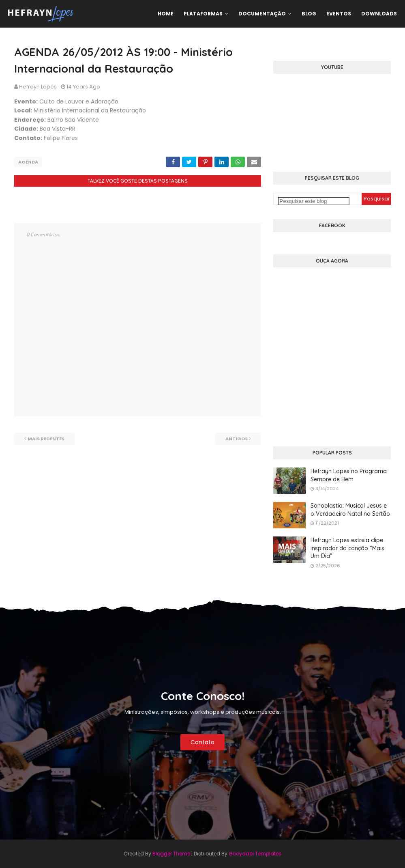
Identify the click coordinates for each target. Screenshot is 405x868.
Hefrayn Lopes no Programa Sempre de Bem (349, 475)
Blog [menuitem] (309, 14)
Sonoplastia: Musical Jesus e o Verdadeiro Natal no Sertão (350, 510)
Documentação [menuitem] (262, 14)
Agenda (28, 162)
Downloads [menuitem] (379, 14)
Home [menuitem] (166, 14)
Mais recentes (46, 439)
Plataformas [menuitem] (203, 14)
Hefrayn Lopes (38, 87)
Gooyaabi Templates (255, 854)
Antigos (237, 439)
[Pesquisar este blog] (314, 201)
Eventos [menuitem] (339, 14)
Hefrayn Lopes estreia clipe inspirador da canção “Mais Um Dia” (347, 548)
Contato (202, 742)
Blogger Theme (171, 854)
